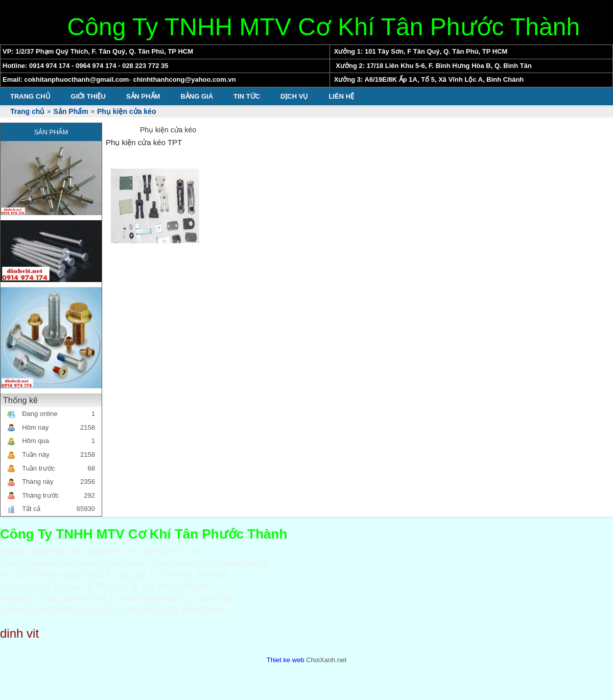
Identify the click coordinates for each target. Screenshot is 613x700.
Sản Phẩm (143, 96)
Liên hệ (341, 96)
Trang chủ (30, 96)
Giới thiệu (88, 96)
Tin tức (247, 96)
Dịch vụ (294, 96)
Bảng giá (197, 96)
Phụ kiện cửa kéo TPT (144, 142)
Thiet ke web (286, 660)
